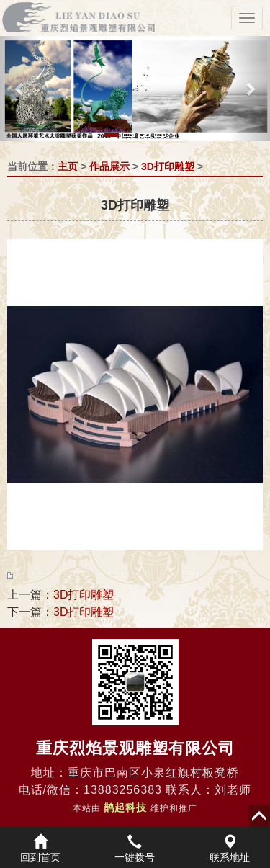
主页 (68, 166)
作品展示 (109, 166)
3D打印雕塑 (168, 166)
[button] (20, 89)
